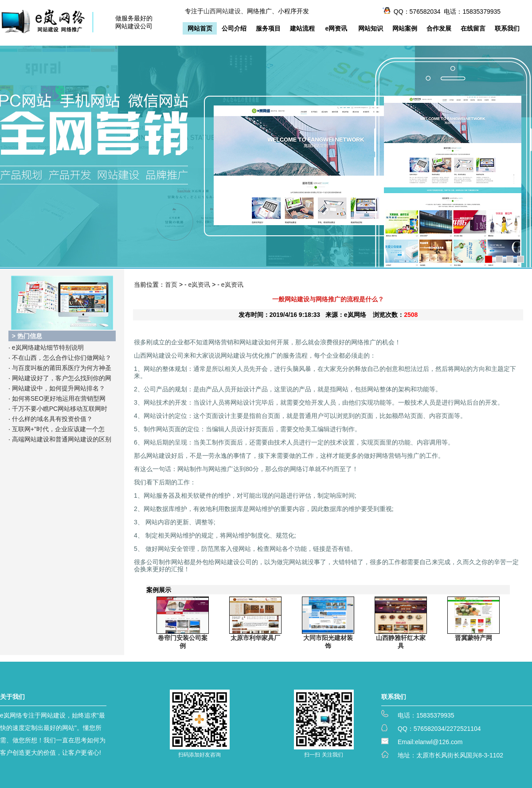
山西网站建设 (222, 11)
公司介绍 (234, 28)
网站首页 (200, 28)
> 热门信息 (27, 336)
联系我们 (507, 28)
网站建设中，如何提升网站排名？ (59, 388)
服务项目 (268, 28)
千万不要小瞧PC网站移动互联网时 (60, 409)
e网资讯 (336, 28)
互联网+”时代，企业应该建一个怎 (58, 429)
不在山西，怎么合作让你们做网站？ (62, 358)
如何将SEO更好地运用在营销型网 (59, 398)
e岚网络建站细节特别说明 (48, 347)
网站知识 (371, 28)
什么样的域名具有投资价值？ (52, 419)
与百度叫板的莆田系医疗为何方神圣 (62, 368)
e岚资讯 (199, 285)
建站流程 (302, 28)
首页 (171, 285)
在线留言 (473, 28)
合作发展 (439, 28)
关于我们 (12, 697)
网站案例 (405, 28)
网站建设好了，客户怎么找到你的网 (62, 378)
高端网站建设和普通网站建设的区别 (62, 439)
